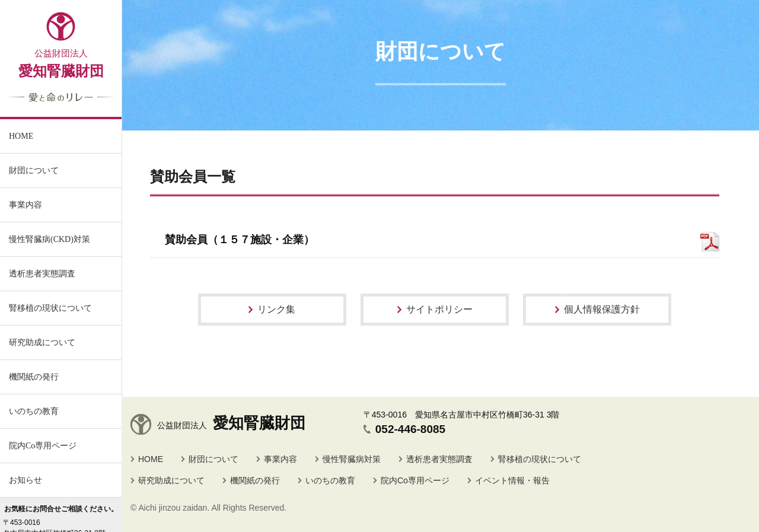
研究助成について (171, 480)
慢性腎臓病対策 (352, 459)
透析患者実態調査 (439, 459)
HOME (151, 459)
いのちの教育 (34, 411)
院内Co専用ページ (43, 446)
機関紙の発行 (34, 377)
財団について (213, 459)
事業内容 (25, 205)
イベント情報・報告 (512, 480)
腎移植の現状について (540, 459)
